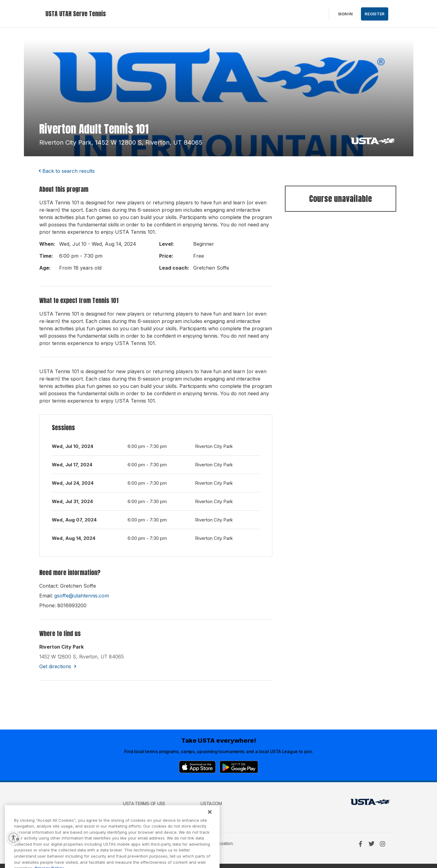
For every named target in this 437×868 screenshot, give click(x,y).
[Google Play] (239, 767)
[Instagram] (382, 844)
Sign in (345, 14)
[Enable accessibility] (13, 838)
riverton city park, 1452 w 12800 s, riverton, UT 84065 (121, 142)
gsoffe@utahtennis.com (82, 596)
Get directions (55, 666)
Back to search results (69, 171)
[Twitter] (371, 844)
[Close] (210, 821)
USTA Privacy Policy (145, 812)
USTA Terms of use (144, 804)
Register (375, 14)
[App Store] (197, 767)
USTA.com (211, 804)
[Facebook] (360, 844)
